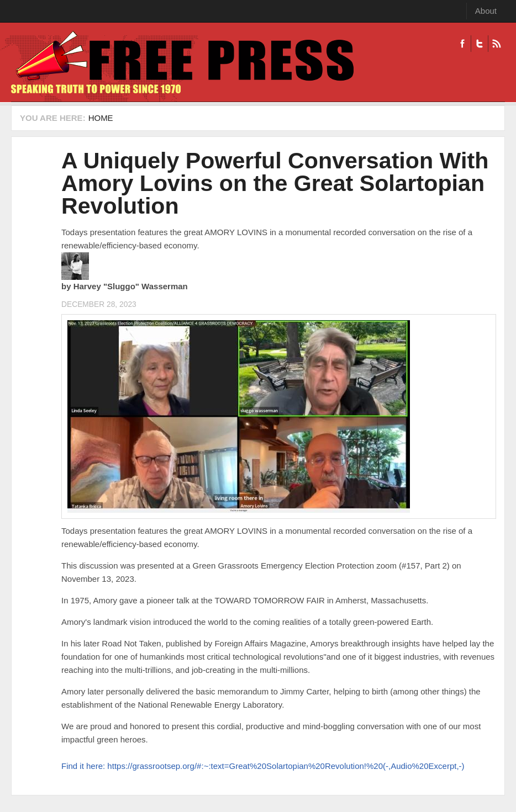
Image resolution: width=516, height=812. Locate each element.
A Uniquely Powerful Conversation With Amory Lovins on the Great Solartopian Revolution (275, 183)
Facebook (462, 44)
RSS (496, 44)
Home (101, 118)
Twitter (479, 44)
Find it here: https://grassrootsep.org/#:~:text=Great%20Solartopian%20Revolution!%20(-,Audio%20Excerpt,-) (263, 766)
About (486, 11)
